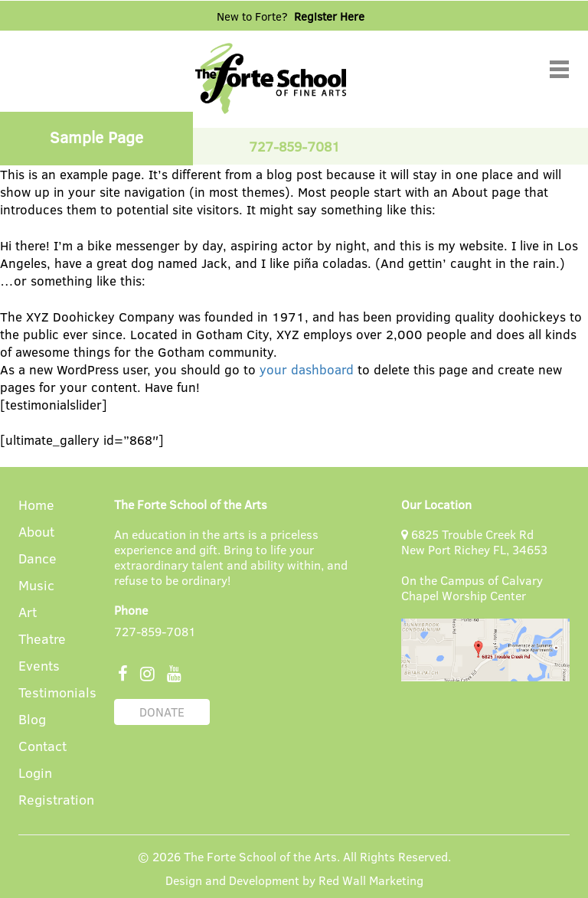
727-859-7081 (155, 631)
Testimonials (57, 693)
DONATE (162, 712)
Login (35, 774)
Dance (38, 559)
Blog (32, 720)
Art (28, 613)
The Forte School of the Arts (260, 856)
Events (39, 666)
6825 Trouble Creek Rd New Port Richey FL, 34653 (474, 542)
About (36, 532)
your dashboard (307, 369)
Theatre (42, 640)
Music (36, 586)
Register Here (329, 16)
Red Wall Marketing (371, 880)
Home (36, 506)
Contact (42, 747)
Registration (56, 800)
